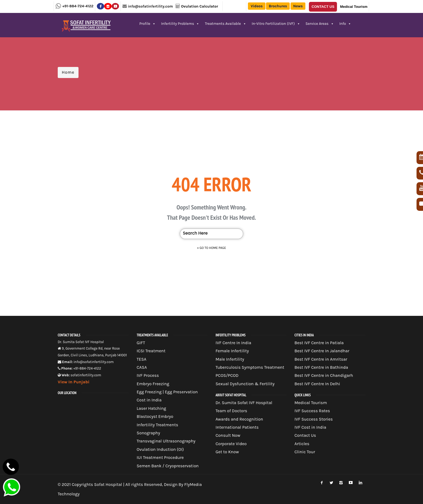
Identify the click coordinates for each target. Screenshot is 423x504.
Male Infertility (230, 359)
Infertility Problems (180, 24)
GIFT (141, 343)
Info (345, 24)
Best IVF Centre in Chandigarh (324, 375)
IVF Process (148, 375)
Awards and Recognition (239, 419)
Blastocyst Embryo (155, 416)
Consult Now (228, 435)
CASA (142, 367)
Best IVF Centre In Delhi (317, 384)
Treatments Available (226, 24)
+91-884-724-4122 (78, 6)
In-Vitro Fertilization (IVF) (276, 24)
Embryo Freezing (153, 384)
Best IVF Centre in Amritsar (321, 359)
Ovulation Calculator (199, 6)
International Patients (237, 427)
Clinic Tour (305, 452)
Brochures (278, 6)
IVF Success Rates (312, 411)
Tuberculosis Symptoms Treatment (250, 367)
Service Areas (320, 24)
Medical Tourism (354, 7)
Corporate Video (231, 444)
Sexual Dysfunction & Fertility (245, 384)
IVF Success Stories (314, 419)
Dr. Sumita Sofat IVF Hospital (244, 403)
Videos (257, 6)
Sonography (149, 433)
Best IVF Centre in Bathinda (321, 367)
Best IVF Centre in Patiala (319, 343)
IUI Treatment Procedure (160, 457)
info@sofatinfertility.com (150, 6)
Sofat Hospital (108, 484)
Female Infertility (232, 351)
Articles (302, 444)
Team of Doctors (231, 411)
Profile (148, 24)
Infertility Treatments (158, 425)
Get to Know (227, 452)
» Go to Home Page (211, 248)
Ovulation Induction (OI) (160, 449)
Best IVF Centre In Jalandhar (322, 351)
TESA (142, 359)
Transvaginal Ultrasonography (166, 441)
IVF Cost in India (311, 427)
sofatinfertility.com (86, 375)
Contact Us (323, 7)
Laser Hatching (151, 408)
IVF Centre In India (233, 343)
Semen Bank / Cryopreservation (168, 466)
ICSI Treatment (151, 351)
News (298, 6)
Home (68, 72)
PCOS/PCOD (227, 375)
